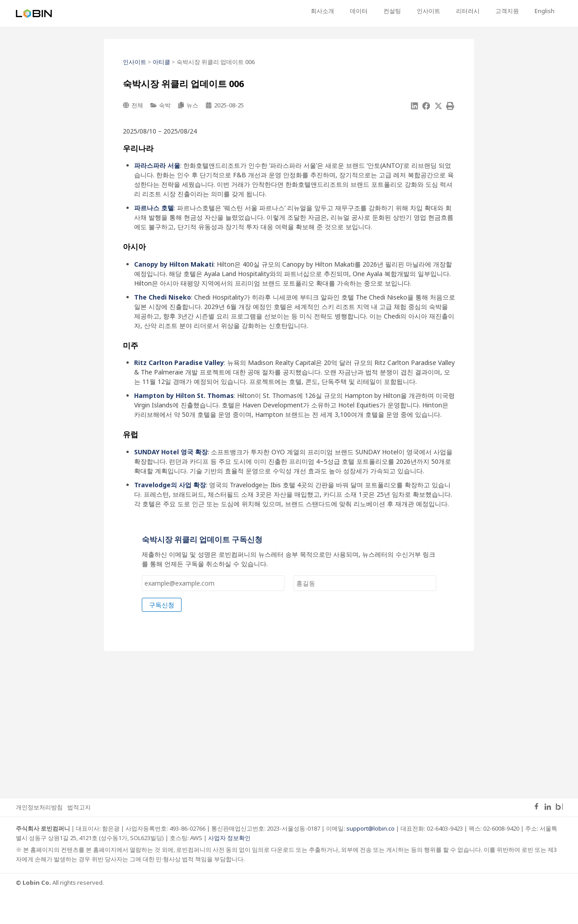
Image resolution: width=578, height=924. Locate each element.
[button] (415, 106)
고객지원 (517, 11)
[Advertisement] (289, 755)
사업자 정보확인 (229, 870)
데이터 (396, 11)
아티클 (161, 62)
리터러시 (485, 11)
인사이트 (452, 11)
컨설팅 (422, 11)
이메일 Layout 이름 (171, 538)
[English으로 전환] (548, 11)
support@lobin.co (371, 860)
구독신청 (162, 637)
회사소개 (366, 11)
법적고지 (79, 839)
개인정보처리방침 (39, 839)
